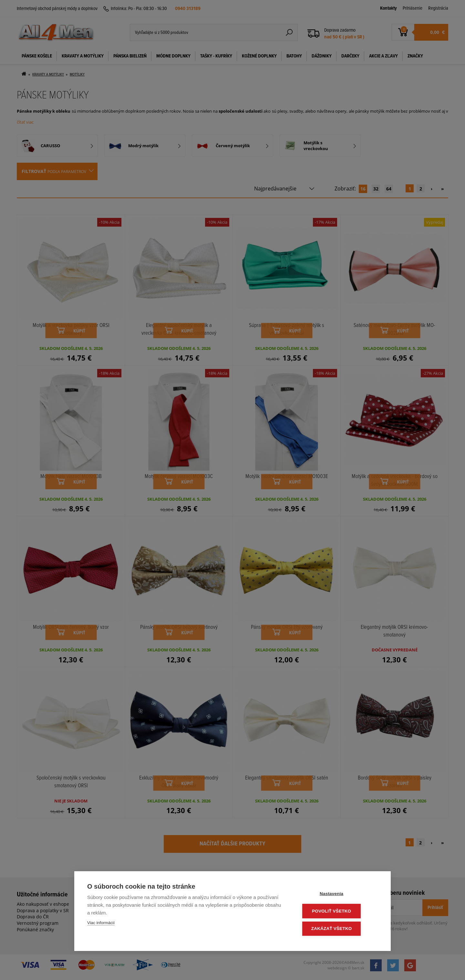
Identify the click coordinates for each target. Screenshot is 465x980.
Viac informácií (101, 924)
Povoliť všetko (339, 912)
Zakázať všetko (339, 929)
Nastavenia (339, 895)
